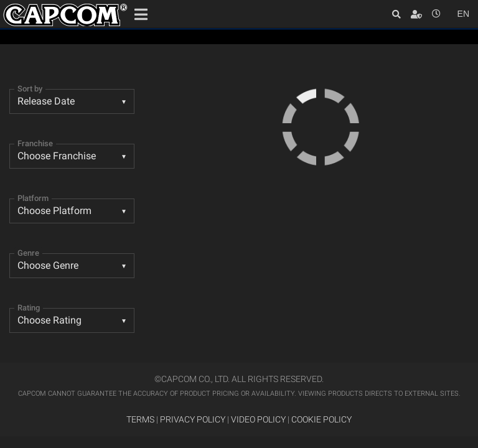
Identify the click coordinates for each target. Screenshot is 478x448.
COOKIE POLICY (321, 420)
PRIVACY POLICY (193, 420)
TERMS (140, 420)
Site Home (65, 15)
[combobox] (72, 101)
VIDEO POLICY (258, 420)
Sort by (30, 89)
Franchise (35, 143)
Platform (33, 198)
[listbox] (72, 266)
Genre (28, 253)
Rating (29, 308)
